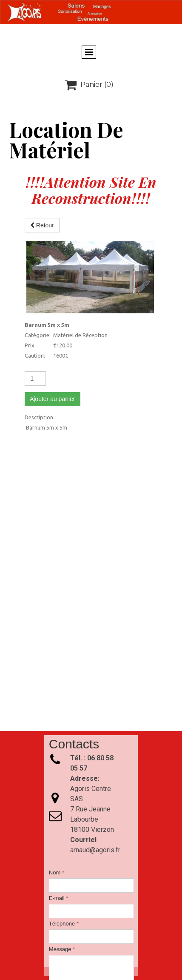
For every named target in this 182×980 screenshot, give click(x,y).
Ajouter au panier (53, 327)
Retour (42, 225)
